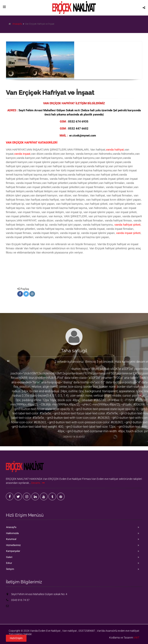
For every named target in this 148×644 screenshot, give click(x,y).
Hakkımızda (12, 533)
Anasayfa (17, 24)
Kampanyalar (13, 551)
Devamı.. (38, 483)
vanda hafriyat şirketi (128, 225)
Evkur (9, 563)
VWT (136, 638)
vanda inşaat (22, 154)
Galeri (9, 557)
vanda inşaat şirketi (128, 233)
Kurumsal (11, 539)
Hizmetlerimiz (13, 545)
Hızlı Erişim (16, 637)
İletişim (10, 569)
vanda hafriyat (115, 149)
